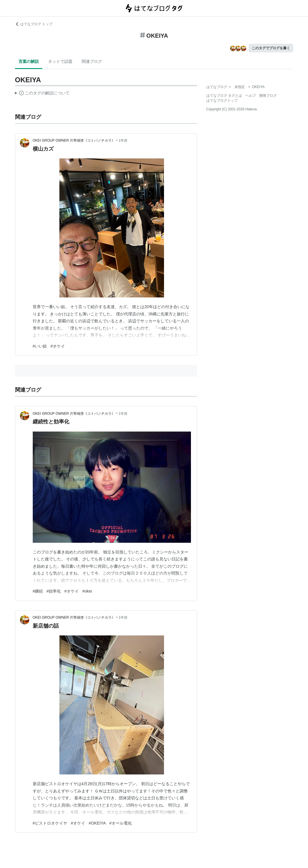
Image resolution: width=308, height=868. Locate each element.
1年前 (123, 140)
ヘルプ (251, 96)
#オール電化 (121, 823)
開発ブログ (268, 96)
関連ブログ (92, 61)
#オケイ (58, 346)
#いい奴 (40, 346)
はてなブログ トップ (34, 24)
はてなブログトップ (222, 100)
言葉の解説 (29, 61)
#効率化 (54, 591)
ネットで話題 (60, 61)
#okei (87, 591)
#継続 (38, 591)
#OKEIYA (97, 823)
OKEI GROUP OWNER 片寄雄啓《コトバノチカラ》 (74, 140)
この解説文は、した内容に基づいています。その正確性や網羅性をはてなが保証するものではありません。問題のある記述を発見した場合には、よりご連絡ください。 (42, 94)
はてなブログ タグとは (224, 96)
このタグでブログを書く (271, 48)
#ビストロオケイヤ (50, 823)
